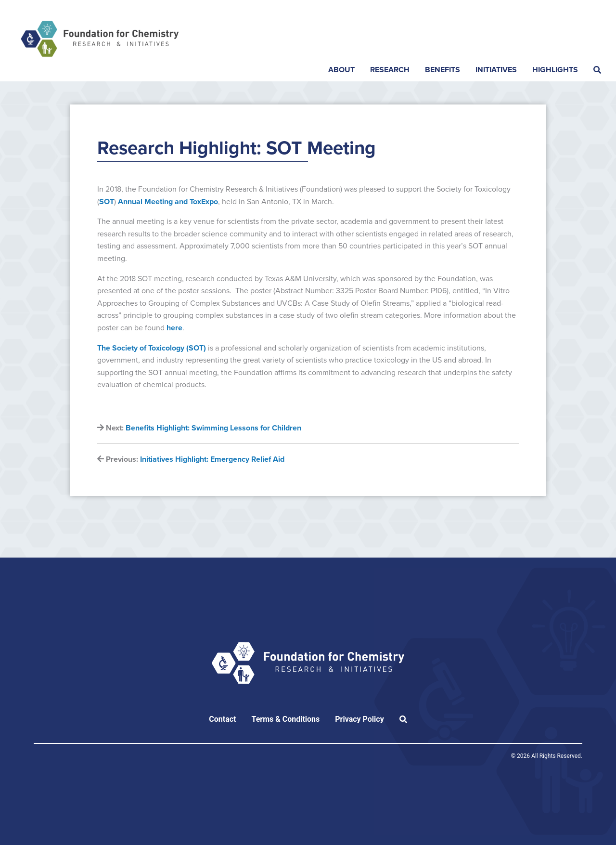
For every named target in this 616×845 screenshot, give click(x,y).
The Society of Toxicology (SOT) (153, 348)
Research (390, 70)
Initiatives (496, 70)
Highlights (555, 70)
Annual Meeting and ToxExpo (168, 202)
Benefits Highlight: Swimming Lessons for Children (213, 428)
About (341, 70)
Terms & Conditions (285, 719)
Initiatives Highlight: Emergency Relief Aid (212, 459)
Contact (222, 719)
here (174, 328)
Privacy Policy (359, 719)
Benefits (443, 70)
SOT (107, 202)
